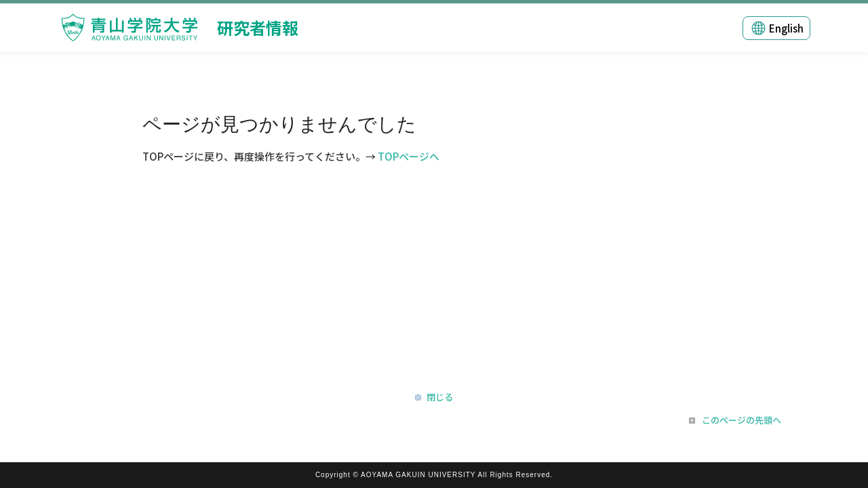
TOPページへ (409, 156)
